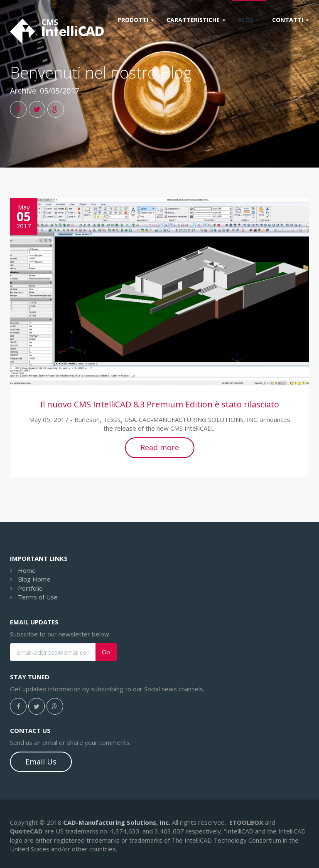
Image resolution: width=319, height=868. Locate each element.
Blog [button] (249, 20)
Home (27, 570)
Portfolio (30, 588)
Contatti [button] (291, 20)
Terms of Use (38, 597)
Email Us (41, 762)
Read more (160, 447)
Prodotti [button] (136, 20)
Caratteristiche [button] (196, 20)
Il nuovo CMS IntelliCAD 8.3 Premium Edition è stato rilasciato (160, 404)
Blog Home (34, 579)
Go (106, 652)
